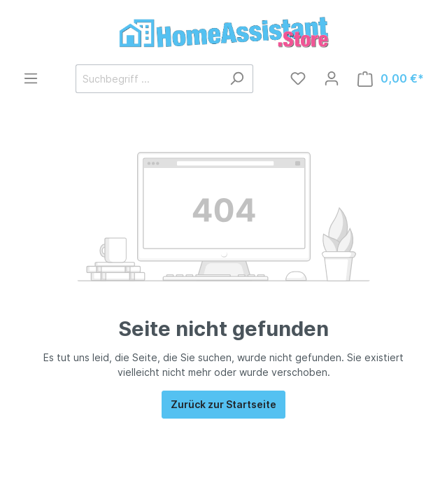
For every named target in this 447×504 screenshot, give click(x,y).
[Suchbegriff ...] (148, 79)
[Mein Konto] (332, 78)
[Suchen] (237, 79)
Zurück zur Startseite (223, 404)
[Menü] (31, 78)
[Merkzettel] (298, 78)
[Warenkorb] (391, 79)
